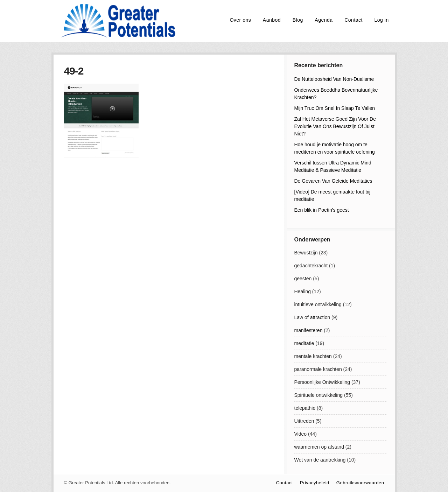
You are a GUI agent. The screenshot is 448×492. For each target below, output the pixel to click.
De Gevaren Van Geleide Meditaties (333, 181)
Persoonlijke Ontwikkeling (322, 382)
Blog (298, 20)
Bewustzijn (306, 253)
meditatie (304, 343)
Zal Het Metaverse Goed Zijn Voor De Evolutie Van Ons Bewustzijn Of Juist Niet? (335, 126)
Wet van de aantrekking (320, 460)
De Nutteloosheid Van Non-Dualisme (334, 79)
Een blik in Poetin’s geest (322, 210)
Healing (303, 291)
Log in (382, 20)
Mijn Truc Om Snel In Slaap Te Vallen (335, 108)
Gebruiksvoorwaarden (360, 483)
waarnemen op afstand (319, 447)
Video (301, 434)
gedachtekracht (311, 266)
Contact (353, 20)
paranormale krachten (318, 369)
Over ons (240, 20)
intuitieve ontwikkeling (318, 304)
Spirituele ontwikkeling (319, 395)
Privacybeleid (315, 483)
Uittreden (304, 421)
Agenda (324, 20)
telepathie (305, 408)
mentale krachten (313, 356)
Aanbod (272, 20)
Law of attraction (312, 317)
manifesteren (309, 330)
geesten (303, 279)
